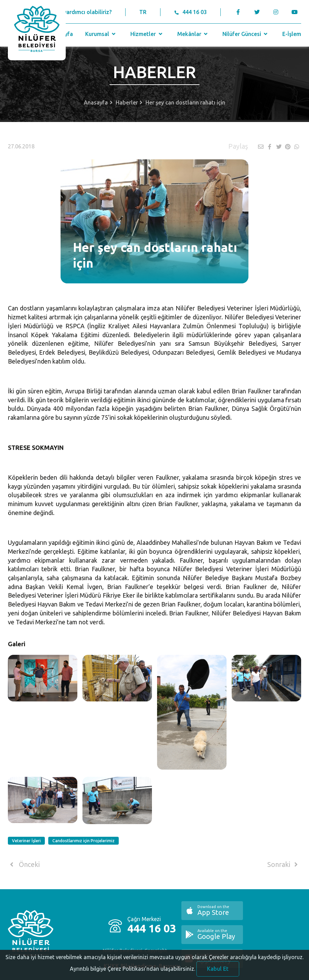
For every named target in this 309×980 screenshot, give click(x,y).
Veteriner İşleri (26, 841)
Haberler (127, 102)
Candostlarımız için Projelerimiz (83, 841)
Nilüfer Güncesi (246, 34)
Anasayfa (96, 102)
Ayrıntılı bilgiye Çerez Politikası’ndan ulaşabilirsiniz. (132, 973)
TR (143, 12)
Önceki (24, 865)
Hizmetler (147, 34)
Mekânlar (193, 34)
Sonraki (284, 865)
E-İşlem (292, 34)
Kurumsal (101, 34)
